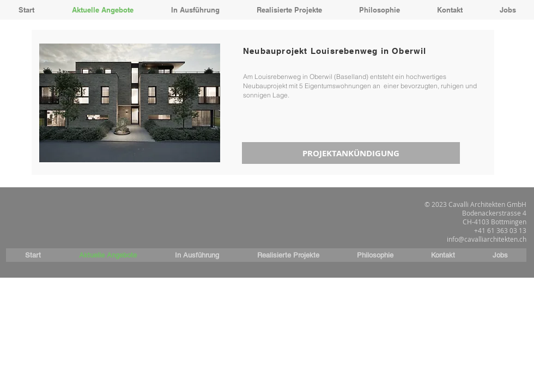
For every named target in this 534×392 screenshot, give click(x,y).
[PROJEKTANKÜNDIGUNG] (351, 153)
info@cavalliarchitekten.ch (487, 239)
